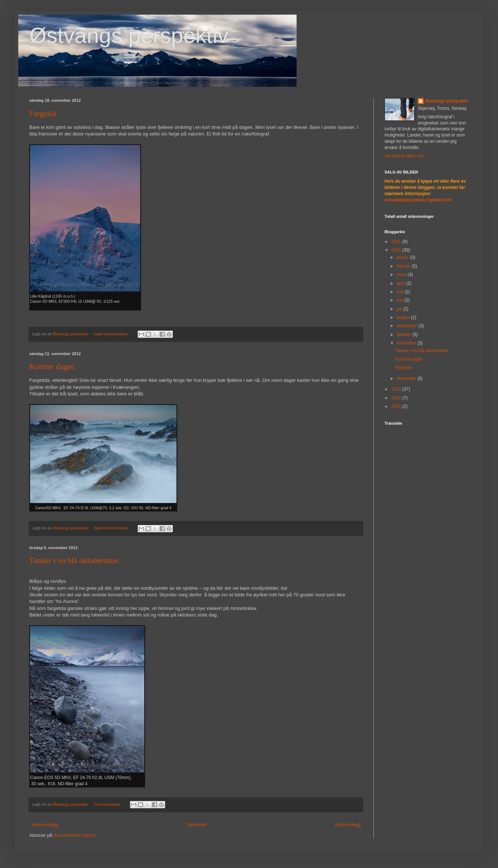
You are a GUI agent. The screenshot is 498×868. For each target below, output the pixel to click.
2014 (397, 398)
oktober (404, 335)
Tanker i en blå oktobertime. (75, 560)
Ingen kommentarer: (112, 334)
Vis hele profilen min (404, 156)
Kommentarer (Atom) (75, 835)
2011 (397, 242)
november (407, 343)
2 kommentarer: (108, 804)
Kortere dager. (52, 366)
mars (402, 275)
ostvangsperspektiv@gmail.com (418, 200)
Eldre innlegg (348, 825)
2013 (397, 389)
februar (404, 266)
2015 (397, 406)
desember (407, 379)
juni (401, 300)
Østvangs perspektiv (129, 35)
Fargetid (43, 113)
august (404, 317)
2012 (397, 250)
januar (403, 257)
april (401, 283)
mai (401, 292)
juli (400, 309)
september (408, 326)
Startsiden (197, 825)
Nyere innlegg (45, 825)
